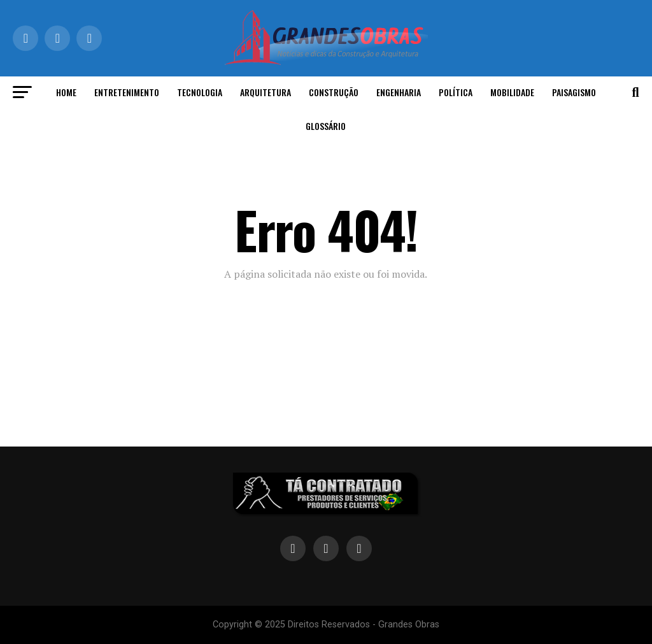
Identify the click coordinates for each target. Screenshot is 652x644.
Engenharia (399, 92)
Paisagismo (574, 92)
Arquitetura (266, 92)
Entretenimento (127, 92)
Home (66, 92)
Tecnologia (200, 92)
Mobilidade (512, 92)
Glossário (326, 126)
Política (456, 92)
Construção (334, 92)
